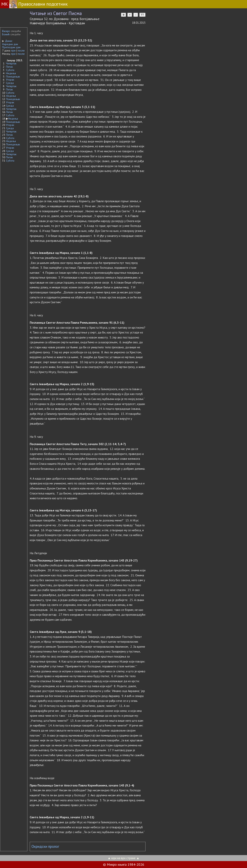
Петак (9, 67)
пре (13, 51)
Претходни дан (11, 47)
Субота (10, 70)
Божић (6, 34)
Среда (10, 83)
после (21, 51)
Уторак (10, 80)
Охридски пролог (45, 846)
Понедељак (13, 77)
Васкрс (6, 31)
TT (142, 15)
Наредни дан (10, 44)
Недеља (11, 73)
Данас (7, 41)
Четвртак (11, 63)
